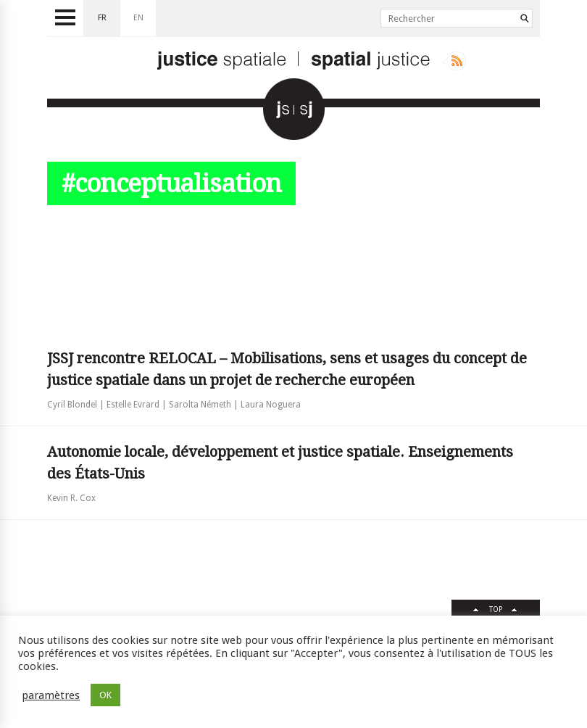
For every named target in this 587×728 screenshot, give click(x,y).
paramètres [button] (51, 695)
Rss (454, 61)
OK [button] (105, 695)
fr (102, 18)
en (138, 18)
